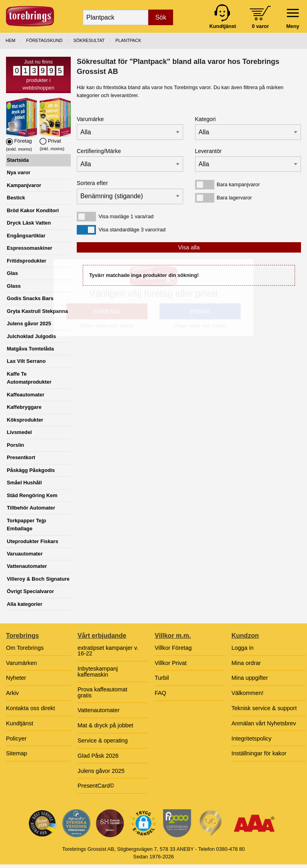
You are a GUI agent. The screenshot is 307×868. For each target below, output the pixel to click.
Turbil (162, 678)
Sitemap (17, 753)
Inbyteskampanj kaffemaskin (98, 671)
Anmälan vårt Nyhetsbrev (264, 723)
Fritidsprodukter (27, 261)
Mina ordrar (246, 663)
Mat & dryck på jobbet (105, 725)
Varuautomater (25, 554)
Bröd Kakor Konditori (33, 210)
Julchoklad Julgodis (31, 336)
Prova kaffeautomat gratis (103, 692)
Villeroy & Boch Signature (38, 579)
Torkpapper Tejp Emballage (26, 525)
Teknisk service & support (264, 708)
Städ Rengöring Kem (32, 495)
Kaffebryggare (24, 407)
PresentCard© (96, 786)
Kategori (205, 119)
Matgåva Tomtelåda (30, 349)
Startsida (18, 160)
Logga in (242, 648)
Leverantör (208, 151)
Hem (10, 40)
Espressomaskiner (30, 248)
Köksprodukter (25, 420)
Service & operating (103, 741)
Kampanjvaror (24, 185)
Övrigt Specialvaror (30, 591)
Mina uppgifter (250, 678)
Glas (12, 273)
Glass (14, 286)
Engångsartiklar (26, 236)
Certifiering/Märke (99, 151)
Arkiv (12, 693)
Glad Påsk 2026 (98, 756)
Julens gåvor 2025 (29, 324)
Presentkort (21, 457)
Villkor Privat (171, 663)
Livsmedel (19, 432)
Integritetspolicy (251, 739)
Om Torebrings (25, 648)
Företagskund (45, 40)
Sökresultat (89, 40)
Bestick (16, 198)
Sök (161, 17)
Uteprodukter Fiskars (33, 541)
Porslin (15, 445)
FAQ (160, 693)
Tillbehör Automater (31, 508)
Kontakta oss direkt (30, 708)
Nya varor (19, 172)
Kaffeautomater (26, 395)
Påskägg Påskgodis (31, 470)
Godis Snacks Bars (30, 298)
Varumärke (90, 119)
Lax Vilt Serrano (26, 361)
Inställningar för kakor (259, 753)
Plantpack (129, 40)
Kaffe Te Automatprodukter (29, 378)
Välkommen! (247, 693)
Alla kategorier (25, 604)
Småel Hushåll (24, 483)
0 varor (260, 26)
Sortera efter (92, 183)
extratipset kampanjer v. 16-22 (108, 651)
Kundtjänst (20, 723)
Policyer (16, 739)
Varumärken (21, 663)
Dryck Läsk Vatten (29, 223)
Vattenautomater (27, 566)
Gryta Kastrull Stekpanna (37, 311)
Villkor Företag (173, 648)
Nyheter (16, 678)
